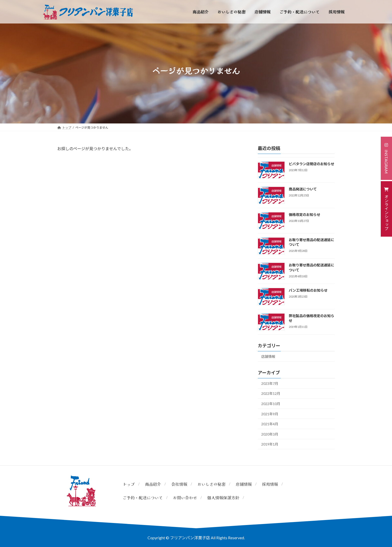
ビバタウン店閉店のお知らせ (311, 164)
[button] (386, 158)
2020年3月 (270, 434)
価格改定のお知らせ (304, 215)
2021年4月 (270, 424)
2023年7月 (270, 383)
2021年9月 (270, 414)
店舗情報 (268, 356)
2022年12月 (271, 393)
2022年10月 (271, 404)
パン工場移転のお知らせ (308, 290)
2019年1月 (270, 444)
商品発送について (303, 189)
